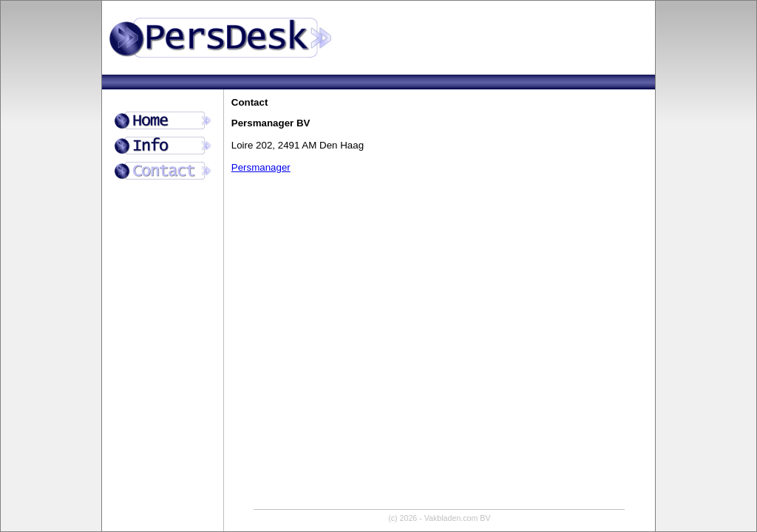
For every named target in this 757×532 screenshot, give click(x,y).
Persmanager (261, 167)
